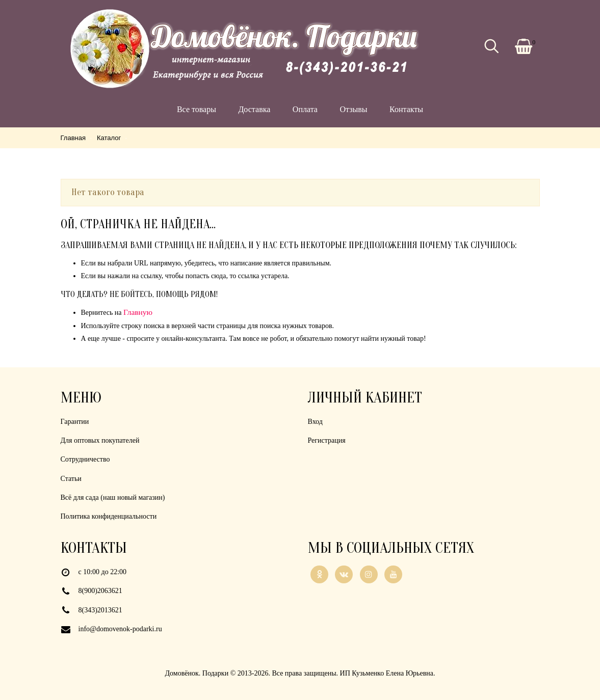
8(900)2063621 (100, 591)
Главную (138, 312)
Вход (315, 422)
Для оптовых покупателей (100, 440)
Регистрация (327, 440)
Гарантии (75, 422)
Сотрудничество (85, 459)
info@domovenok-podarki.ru (120, 629)
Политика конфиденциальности (109, 516)
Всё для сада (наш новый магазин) (113, 497)
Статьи (71, 479)
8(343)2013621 (100, 610)
